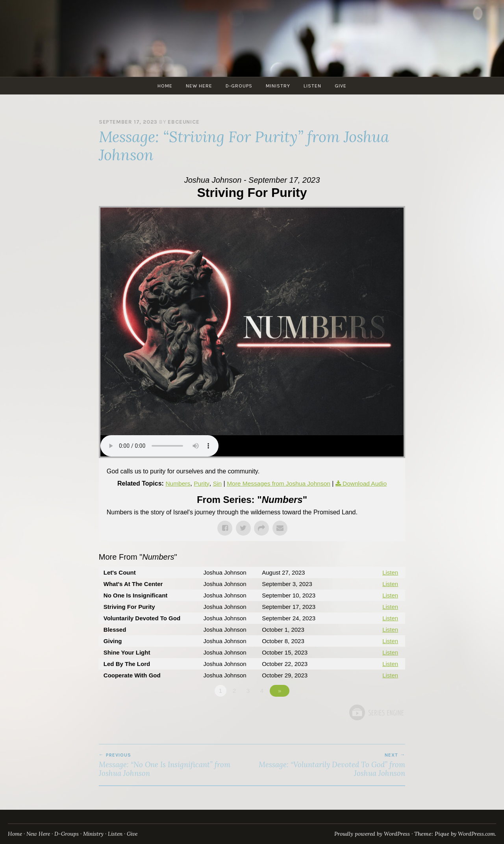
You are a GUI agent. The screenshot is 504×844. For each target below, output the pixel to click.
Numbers (175, 483)
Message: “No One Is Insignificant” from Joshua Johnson (175, 765)
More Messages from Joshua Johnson (278, 483)
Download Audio (367, 483)
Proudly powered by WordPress (366, 834)
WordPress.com (475, 834)
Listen (312, 86)
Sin (215, 483)
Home (165, 86)
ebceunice (183, 122)
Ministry (278, 86)
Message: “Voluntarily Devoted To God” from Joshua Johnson (329, 765)
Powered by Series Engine (376, 712)
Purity (199, 483)
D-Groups (239, 86)
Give (341, 86)
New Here (199, 86)
